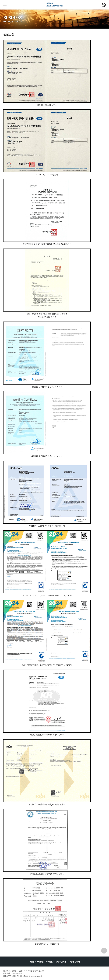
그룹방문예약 (74, 962)
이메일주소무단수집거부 (56, 962)
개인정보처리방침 (36, 962)
